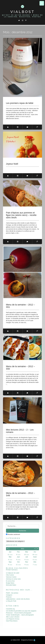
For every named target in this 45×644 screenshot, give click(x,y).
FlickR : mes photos (12, 593)
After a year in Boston (13, 617)
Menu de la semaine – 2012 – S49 (20, 494)
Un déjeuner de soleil (13, 573)
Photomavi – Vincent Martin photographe (19, 613)
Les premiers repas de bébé (20, 103)
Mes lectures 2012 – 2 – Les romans (20, 431)
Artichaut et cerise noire (13, 579)
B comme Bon (10, 581)
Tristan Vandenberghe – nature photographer (20, 615)
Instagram (9, 595)
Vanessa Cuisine (11, 577)
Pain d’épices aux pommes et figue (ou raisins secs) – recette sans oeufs (21, 215)
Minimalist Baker (11, 585)
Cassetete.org (10, 609)
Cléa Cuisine (10, 575)
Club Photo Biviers (12, 621)
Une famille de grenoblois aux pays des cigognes (21, 611)
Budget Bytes (10, 583)
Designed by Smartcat (28, 640)
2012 (22, 549)
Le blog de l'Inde (11, 601)
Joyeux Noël (12, 164)
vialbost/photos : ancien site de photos (18, 599)
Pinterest (9, 597)
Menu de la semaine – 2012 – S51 (20, 306)
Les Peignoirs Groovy (13, 619)
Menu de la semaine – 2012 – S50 (20, 368)
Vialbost (23, 12)
